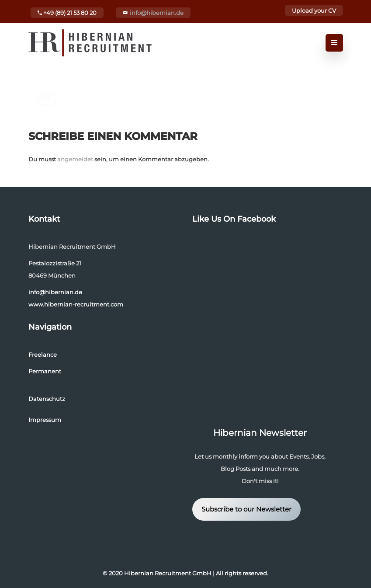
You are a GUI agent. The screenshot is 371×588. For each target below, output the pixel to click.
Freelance (43, 355)
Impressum (45, 420)
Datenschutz (47, 399)
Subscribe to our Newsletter (246, 509)
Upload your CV (314, 10)
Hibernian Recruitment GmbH (168, 573)
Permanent (45, 371)
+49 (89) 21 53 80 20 (67, 13)
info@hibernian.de (157, 13)
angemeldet (75, 159)
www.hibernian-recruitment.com (76, 304)
